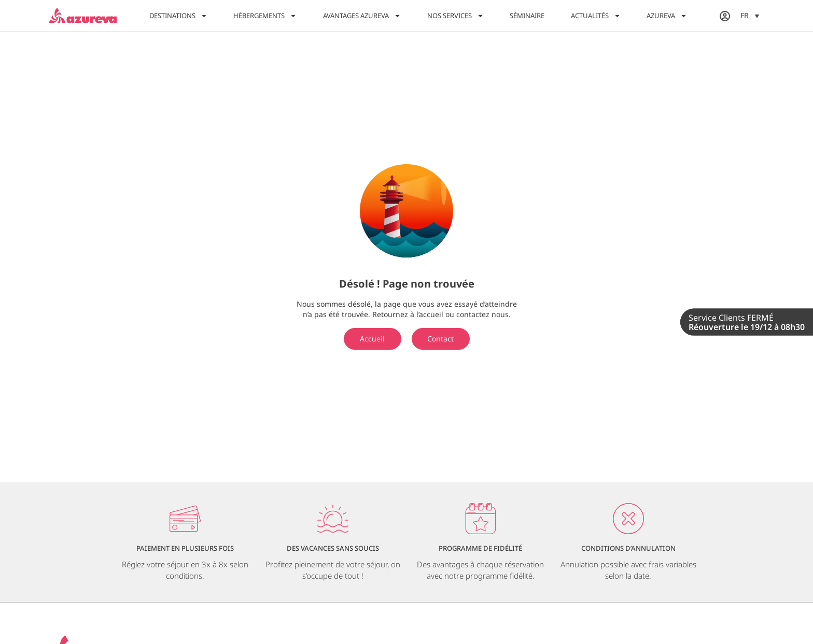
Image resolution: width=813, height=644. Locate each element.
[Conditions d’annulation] (628, 519)
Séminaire (527, 16)
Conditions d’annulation (628, 548)
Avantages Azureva (362, 16)
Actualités (596, 16)
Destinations (178, 16)
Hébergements (265, 16)
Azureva (667, 16)
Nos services (455, 16)
